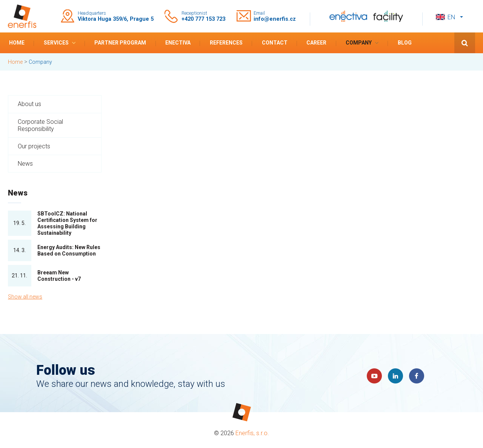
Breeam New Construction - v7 (59, 276)
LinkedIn (395, 376)
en (451, 17)
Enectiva (178, 43)
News (25, 164)
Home (17, 43)
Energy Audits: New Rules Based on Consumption (69, 250)
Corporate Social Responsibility (40, 125)
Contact (275, 43)
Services (56, 43)
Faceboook (417, 376)
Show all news (25, 297)
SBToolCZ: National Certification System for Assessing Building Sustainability (67, 223)
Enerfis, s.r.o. (252, 433)
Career (316, 43)
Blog (405, 43)
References (226, 43)
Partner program (120, 43)
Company (359, 43)
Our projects (34, 146)
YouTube (374, 376)
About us (29, 104)
